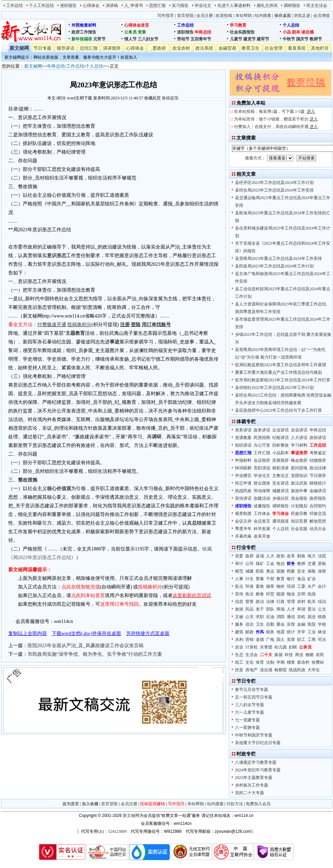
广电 (270, 640)
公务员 (130, 32)
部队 (270, 609)
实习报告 (180, 6)
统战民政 (243, 491)
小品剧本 (281, 453)
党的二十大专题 (249, 793)
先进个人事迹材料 (234, 6)
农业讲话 (299, 430)
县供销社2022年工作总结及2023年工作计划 (274, 388)
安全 (301, 571)
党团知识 (299, 476)
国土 (281, 640)
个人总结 (291, 25)
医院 (312, 624)
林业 (322, 632)
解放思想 (318, 521)
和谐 (301, 609)
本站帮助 (244, 16)
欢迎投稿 (224, 16)
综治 (322, 602)
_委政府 (158, 48)
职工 (301, 640)
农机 (301, 617)
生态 (239, 655)
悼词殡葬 (243, 468)
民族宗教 (299, 514)
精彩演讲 (281, 468)
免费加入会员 (258, 804)
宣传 (239, 594)
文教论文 (281, 476)
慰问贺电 (299, 468)
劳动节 (183, 39)
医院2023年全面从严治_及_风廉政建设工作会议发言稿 (86, 646)
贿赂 (310, 655)
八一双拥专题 (247, 728)
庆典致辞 (281, 460)
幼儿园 (281, 647)
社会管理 (274, 48)
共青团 (266, 647)
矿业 (312, 579)
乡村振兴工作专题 (252, 785)
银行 (291, 579)
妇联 (293, 647)
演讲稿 (112, 6)
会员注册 (205, 16)
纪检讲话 (281, 438)
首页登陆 (185, 16)
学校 (322, 624)
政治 (260, 602)
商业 (299, 655)
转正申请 (243, 483)
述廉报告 (262, 506)
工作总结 (14, 6)
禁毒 (260, 579)
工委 (301, 586)
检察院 (281, 670)
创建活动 (262, 498)
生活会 (252, 655)
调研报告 (292, 6)
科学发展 (262, 529)
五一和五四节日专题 (254, 697)
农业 (239, 647)
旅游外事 (299, 491)
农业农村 (181, 48)
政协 (281, 556)
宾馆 (291, 624)
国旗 (281, 571)
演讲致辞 (112, 48)
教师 (301, 564)
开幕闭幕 (243, 536)
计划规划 (299, 506)
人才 (291, 609)
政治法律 (318, 468)
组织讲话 (243, 445)
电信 (281, 564)
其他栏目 (320, 48)
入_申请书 (134, 6)
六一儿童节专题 (249, 712)
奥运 (270, 571)
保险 (312, 571)
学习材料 (299, 445)
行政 (281, 602)
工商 (312, 640)
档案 (291, 571)
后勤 (270, 624)
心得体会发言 (137, 25)
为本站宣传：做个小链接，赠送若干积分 (276, 119)
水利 (239, 640)
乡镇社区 (281, 498)
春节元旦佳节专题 (252, 690)
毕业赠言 (243, 476)
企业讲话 (281, 430)
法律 (270, 602)
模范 (239, 571)
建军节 (263, 39)
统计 (291, 632)
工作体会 (262, 514)
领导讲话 (66, 48)
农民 (320, 655)
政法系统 (204, 48)
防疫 (260, 571)
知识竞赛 (299, 521)
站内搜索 (263, 16)
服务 (239, 624)
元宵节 (99, 39)
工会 (270, 564)
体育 (260, 662)
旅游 (239, 609)
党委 (239, 556)
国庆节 (302, 39)
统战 (312, 594)
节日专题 (42, 48)
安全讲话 (281, 483)
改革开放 (262, 536)
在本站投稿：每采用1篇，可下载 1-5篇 (275, 111)
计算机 (252, 647)
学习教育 (238, 25)
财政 (301, 556)
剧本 (296, 32)
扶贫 (239, 670)
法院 (322, 556)
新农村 (303, 662)
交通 (312, 564)
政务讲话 (262, 430)
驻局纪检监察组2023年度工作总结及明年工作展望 (281, 365)
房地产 (252, 670)
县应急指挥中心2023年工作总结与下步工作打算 (278, 410)
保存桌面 (283, 16)
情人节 (130, 39)
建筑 (239, 632)
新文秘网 (19, 48)
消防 (281, 617)
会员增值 (322, 16)
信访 (249, 624)
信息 (239, 602)
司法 (322, 640)
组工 (239, 662)
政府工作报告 (84, 32)
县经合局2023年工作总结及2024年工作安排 (274, 190)
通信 (291, 617)
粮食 (260, 594)
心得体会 (91, 6)
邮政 (249, 632)
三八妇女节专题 (249, 705)
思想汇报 (157, 6)
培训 (291, 586)
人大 (270, 556)
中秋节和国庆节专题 (254, 735)
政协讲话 (318, 438)
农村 (301, 602)
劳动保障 (262, 491)
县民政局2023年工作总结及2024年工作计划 (274, 266)
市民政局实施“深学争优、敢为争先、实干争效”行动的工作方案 (95, 654)
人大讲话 (299, 438)
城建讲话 (281, 491)
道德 (260, 640)
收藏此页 (153, 98)
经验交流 (318, 514)
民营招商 (262, 438)
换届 (278, 655)
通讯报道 (281, 521)
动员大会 (318, 529)
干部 (270, 579)
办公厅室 (262, 445)
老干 (260, 609)
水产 (312, 586)
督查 (249, 602)
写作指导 (166, 16)
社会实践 (299, 529)
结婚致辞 (318, 460)
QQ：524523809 (112, 831)
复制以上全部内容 (28, 633)
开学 (301, 632)
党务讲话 (243, 430)
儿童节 (236, 39)
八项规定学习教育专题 (256, 762)
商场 (281, 609)
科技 (289, 655)
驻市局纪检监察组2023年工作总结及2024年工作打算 (283, 380)
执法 (249, 594)
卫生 (260, 624)
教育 (281, 579)
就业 (312, 617)
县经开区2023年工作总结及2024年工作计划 (274, 183)
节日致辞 (318, 476)
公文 (322, 609)
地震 (281, 632)
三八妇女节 (148, 39)
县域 (260, 556)
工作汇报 (262, 453)
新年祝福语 (82, 39)
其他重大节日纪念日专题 (258, 743)
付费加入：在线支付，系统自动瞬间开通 (276, 127)
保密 (322, 571)
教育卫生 (251, 48)
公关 (249, 617)
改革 (291, 556)
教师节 (316, 39)
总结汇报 (89, 48)
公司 (249, 564)
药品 (249, 609)
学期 (281, 662)
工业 (312, 632)
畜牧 (260, 586)
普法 (312, 609)
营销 (249, 640)
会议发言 (262, 521)
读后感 (307, 32)
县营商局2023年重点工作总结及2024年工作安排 (278, 259)
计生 (249, 579)
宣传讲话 (243, 498)
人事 (239, 579)
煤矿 (260, 564)
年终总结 (203, 32)
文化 (249, 662)
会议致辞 (262, 460)
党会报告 (299, 498)
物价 (281, 586)
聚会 (281, 624)
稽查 (291, 662)
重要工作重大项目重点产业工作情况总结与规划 (278, 372)
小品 (287, 32)
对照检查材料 (84, 25)
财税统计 (318, 483)
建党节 (249, 39)
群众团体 (262, 483)
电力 (312, 556)
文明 (301, 594)
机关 (312, 602)
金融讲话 (318, 491)
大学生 (314, 670)
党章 (142, 32)
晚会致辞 (299, 460)
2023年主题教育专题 (254, 778)
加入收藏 (90, 804)
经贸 (270, 594)
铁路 (322, 617)
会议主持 (243, 521)
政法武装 (299, 483)
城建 (249, 571)
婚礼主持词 (267, 6)
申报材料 (243, 460)
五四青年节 (201, 39)
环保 (249, 586)
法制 (270, 662)
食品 (301, 579)
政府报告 (318, 498)
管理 (291, 602)
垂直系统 (297, 48)
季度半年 (243, 529)
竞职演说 (262, 468)
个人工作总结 (41, 6)
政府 (249, 556)
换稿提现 (170, 98)
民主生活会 (317, 6)
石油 (270, 617)
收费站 (318, 662)
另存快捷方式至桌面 (148, 633)
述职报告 (68, 6)
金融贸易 (227, 48)
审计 (239, 564)
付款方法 (235, 804)
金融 (301, 624)
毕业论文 (203, 6)
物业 (291, 594)
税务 (270, 632)
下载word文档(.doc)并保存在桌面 (87, 633)
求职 (260, 617)
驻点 (239, 586)
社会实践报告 (242, 32)
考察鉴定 (318, 453)
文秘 (239, 617)
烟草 (270, 586)
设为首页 (71, 804)
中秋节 (289, 39)
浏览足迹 (302, 16)
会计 (322, 586)
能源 (281, 594)
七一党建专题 (247, 720)
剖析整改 (281, 445)
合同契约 (318, 506)
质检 (322, 564)
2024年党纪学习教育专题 (258, 770)
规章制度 (243, 514)
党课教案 (243, 438)
